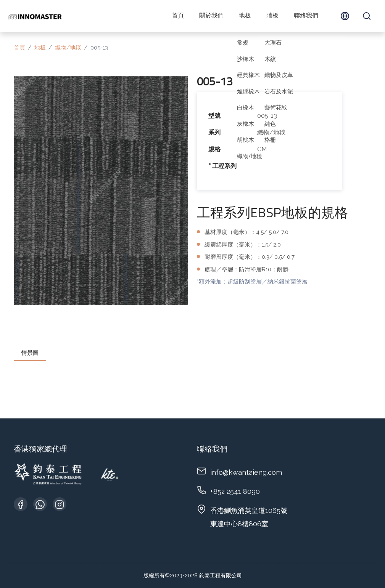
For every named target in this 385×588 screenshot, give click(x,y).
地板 (245, 16)
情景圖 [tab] (30, 353)
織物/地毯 (68, 48)
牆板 (272, 16)
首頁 (178, 16)
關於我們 (211, 16)
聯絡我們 (306, 16)
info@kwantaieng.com (246, 472)
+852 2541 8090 (235, 491)
